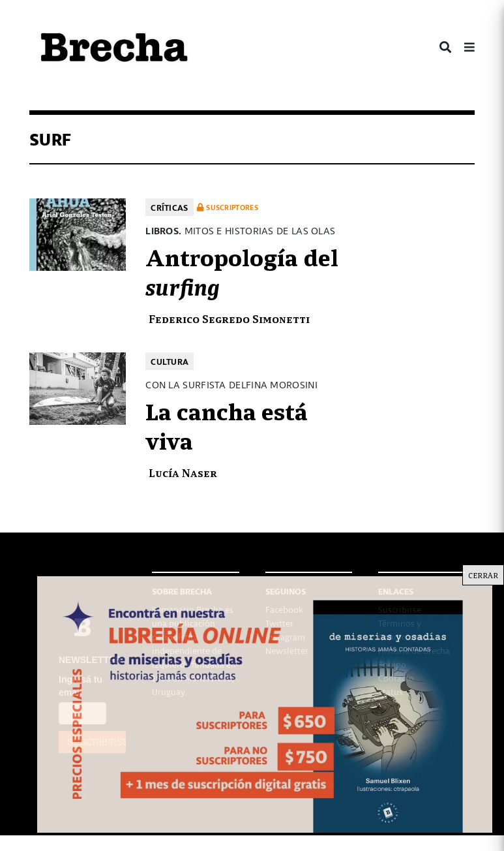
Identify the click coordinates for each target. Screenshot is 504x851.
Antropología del (242, 271)
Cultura (170, 361)
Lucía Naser (183, 472)
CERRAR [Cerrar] (483, 575)
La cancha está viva (227, 425)
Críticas (169, 207)
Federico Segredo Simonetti (229, 318)
